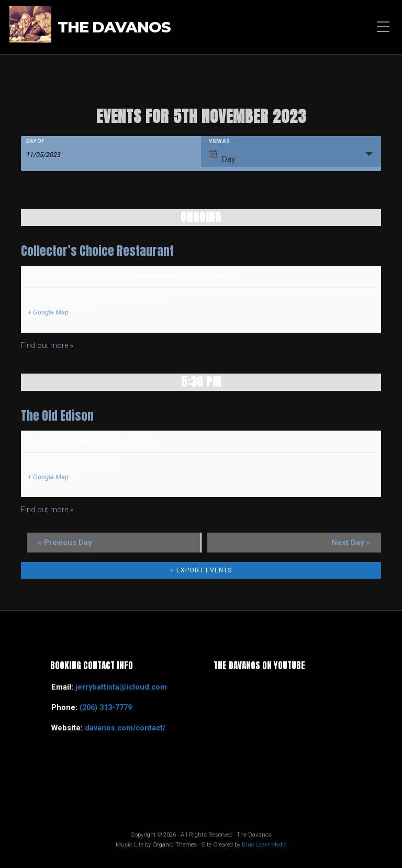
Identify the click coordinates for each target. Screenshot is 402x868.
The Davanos (114, 27)
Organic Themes (175, 844)
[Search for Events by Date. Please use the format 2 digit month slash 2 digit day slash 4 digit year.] (52, 154)
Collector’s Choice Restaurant (97, 251)
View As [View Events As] (219, 141)
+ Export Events (201, 570)
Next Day (351, 543)
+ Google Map (48, 312)
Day (222, 157)
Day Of (35, 141)
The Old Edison (57, 416)
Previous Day (65, 543)
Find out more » (47, 346)
